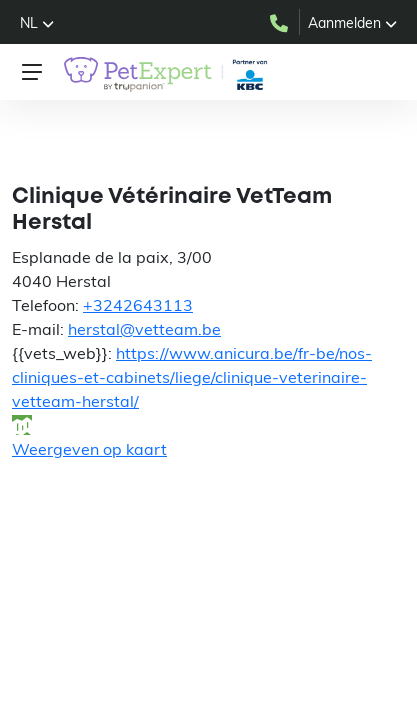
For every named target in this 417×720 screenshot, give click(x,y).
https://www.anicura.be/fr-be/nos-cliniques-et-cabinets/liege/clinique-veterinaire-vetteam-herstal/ (192, 377)
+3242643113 (138, 305)
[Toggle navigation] (32, 72)
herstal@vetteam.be (144, 329)
